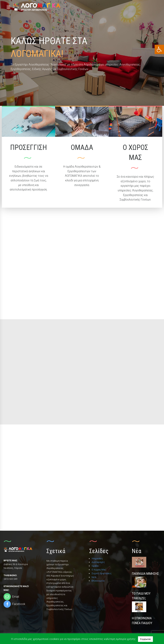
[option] (82, 53)
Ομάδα (95, 566)
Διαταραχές (98, 562)
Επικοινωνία (98, 581)
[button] (159, 49)
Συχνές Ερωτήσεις (102, 573)
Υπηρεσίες (97, 559)
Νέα (94, 577)
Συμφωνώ (145, 639)
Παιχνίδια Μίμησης (145, 574)
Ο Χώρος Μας (99, 570)
